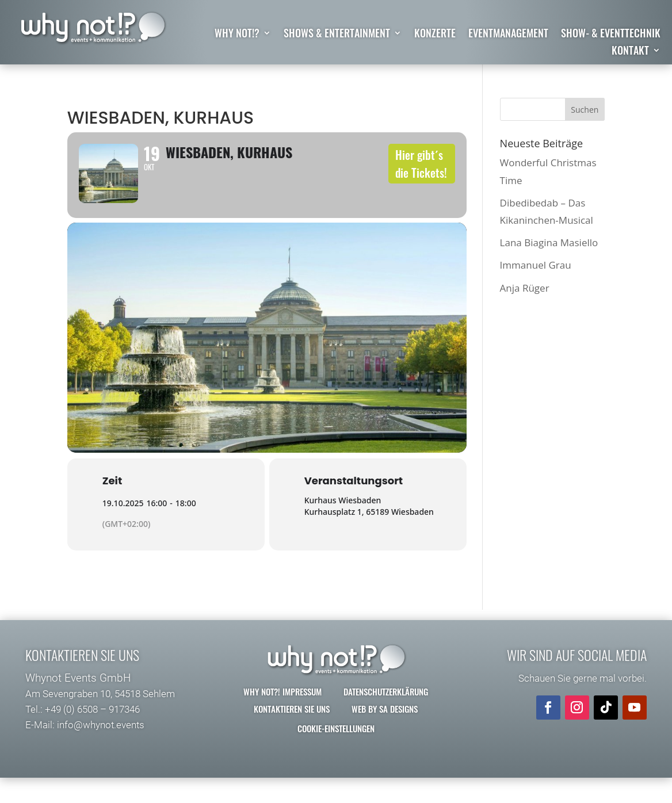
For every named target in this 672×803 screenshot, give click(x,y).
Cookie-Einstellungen (336, 746)
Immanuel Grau (536, 265)
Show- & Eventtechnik (611, 35)
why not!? (237, 35)
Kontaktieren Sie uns (292, 726)
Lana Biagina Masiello (549, 242)
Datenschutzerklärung (386, 709)
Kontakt (630, 52)
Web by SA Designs (385, 726)
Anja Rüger (525, 288)
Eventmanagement (508, 35)
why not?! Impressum (282, 709)
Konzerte (435, 35)
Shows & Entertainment (337, 35)
